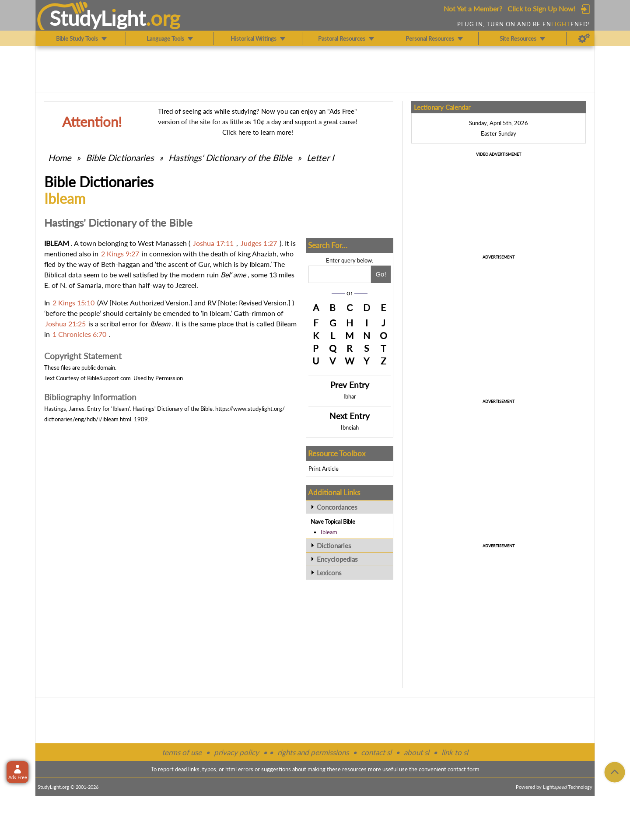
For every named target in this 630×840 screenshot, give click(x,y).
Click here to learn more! (258, 132)
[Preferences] (584, 38)
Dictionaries (334, 546)
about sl (416, 752)
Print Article (324, 469)
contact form (464, 769)
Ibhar (350, 396)
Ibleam (329, 532)
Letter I (320, 157)
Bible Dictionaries (120, 157)
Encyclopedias (337, 559)
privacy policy (236, 752)
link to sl (455, 752)
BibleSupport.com (109, 378)
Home (60, 157)
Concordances (337, 507)
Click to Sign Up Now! (541, 9)
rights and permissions (313, 752)
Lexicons (329, 573)
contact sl (376, 752)
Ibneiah (350, 427)
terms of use (182, 752)
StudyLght (98, 18)
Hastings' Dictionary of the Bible (230, 157)
